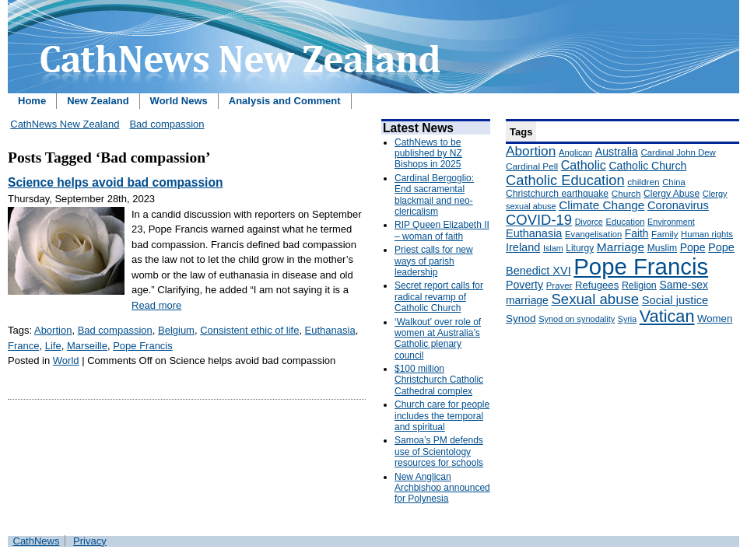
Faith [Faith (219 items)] (637, 234)
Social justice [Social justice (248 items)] (675, 300)
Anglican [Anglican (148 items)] (575, 152)
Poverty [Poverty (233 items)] (524, 285)
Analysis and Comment (285, 101)
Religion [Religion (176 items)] (639, 285)
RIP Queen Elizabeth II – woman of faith (442, 230)
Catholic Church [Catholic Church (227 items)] (647, 166)
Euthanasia (330, 330)
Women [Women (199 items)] (715, 318)
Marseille (87, 346)
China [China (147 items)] (673, 182)
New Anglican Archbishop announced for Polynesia (442, 488)
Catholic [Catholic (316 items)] (584, 165)
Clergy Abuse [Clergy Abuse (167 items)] (672, 194)
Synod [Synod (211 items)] (521, 318)
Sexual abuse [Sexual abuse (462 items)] (595, 299)
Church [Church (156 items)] (626, 193)
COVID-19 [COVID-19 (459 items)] (539, 220)
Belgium (176, 330)
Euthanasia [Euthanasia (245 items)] (534, 233)
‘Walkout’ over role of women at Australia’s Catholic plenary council (438, 339)
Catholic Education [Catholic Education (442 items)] (565, 180)
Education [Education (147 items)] (625, 222)
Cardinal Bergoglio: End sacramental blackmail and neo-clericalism (434, 195)
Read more (156, 305)
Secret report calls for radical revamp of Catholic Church (439, 297)
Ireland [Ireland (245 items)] (523, 247)
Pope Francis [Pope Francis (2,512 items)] (641, 266)
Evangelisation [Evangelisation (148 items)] (593, 234)
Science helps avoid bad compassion (115, 182)
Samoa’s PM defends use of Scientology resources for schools (439, 451)
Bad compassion (167, 124)
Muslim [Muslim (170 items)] (662, 248)
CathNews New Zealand (65, 124)
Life (53, 346)
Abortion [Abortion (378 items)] (531, 151)
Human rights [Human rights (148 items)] (707, 234)
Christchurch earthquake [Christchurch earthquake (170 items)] (557, 194)
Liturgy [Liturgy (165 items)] (580, 248)
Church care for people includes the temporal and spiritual (442, 416)
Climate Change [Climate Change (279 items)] (601, 205)
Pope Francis (143, 346)
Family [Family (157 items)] (665, 234)
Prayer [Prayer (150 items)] (559, 285)
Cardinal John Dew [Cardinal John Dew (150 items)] (679, 152)
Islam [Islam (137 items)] (553, 248)
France (23, 346)
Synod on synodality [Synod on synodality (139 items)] (577, 319)
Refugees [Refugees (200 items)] (597, 285)
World (66, 360)
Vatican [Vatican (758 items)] (667, 316)
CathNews (37, 541)
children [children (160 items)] (643, 182)
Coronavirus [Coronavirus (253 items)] (678, 205)
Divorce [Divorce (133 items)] (589, 222)
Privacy (90, 541)
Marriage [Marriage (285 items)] (621, 247)
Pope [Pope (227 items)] (693, 247)
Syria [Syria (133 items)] (627, 319)
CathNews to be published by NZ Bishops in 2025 (428, 154)
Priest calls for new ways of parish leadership (434, 261)
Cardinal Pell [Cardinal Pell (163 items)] (532, 166)
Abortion (53, 330)
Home (32, 101)
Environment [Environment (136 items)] (671, 222)
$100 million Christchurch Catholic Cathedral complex (439, 380)
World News (179, 101)
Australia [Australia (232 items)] (617, 152)
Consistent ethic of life (249, 330)
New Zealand (98, 101)
